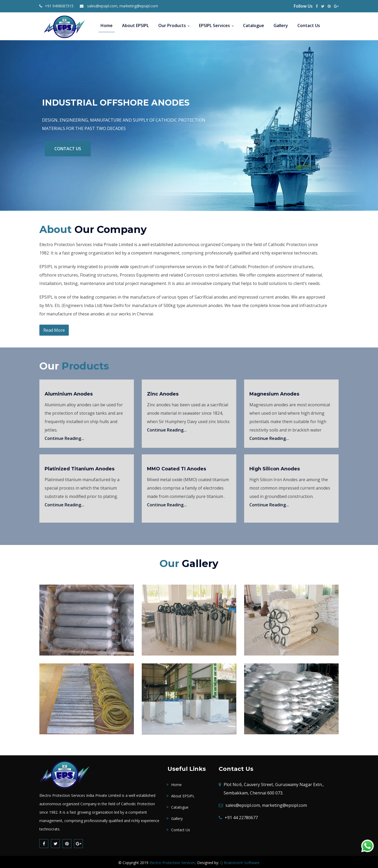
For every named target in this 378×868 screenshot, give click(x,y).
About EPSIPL (135, 25)
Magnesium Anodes (274, 392)
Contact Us (309, 25)
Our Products (174, 25)
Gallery (281, 25)
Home (107, 25)
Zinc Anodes (163, 392)
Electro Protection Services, (173, 861)
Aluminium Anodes (69, 392)
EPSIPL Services (216, 25)
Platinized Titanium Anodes (80, 467)
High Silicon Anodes (275, 467)
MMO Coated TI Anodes (177, 467)
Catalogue (254, 25)
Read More (54, 329)
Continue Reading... (64, 437)
